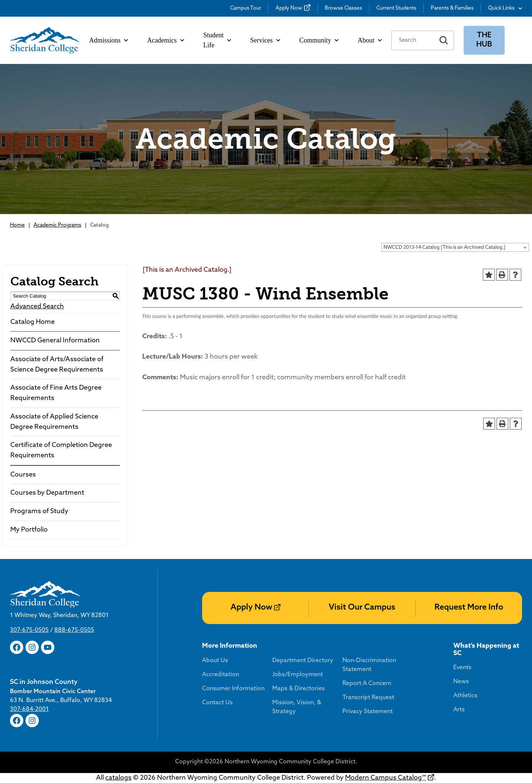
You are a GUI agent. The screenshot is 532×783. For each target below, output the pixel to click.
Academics (166, 40)
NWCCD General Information (55, 341)
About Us (215, 661)
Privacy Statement (368, 712)
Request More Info (469, 608)
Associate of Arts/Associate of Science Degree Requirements (57, 365)
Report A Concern (367, 684)
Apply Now (289, 8)
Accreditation (221, 675)
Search (444, 40)
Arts (459, 710)
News (461, 682)
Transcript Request (368, 698)
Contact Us (217, 703)
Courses (23, 475)
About (370, 40)
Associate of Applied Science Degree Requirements (54, 422)
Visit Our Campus (362, 608)
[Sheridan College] (45, 40)
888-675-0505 (74, 630)
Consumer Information (233, 689)
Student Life (217, 40)
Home (17, 225)
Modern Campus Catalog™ (386, 778)
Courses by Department (47, 493)
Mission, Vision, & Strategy (297, 707)
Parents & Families (452, 8)
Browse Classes (343, 8)
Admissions (108, 40)
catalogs (118, 778)
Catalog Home (33, 322)
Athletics (465, 696)
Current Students (396, 8)
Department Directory (303, 661)
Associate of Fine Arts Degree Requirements (56, 393)
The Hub (484, 40)
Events (462, 668)
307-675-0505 (29, 630)
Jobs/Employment (298, 675)
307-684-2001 (29, 709)
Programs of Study (39, 511)
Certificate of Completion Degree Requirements (61, 450)
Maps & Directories (299, 689)
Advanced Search (37, 307)
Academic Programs (57, 225)
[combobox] (455, 247)
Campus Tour (246, 8)
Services (265, 40)
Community (319, 40)
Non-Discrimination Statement (369, 665)
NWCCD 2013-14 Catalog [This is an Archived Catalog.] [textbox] (444, 248)
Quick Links (505, 8)
